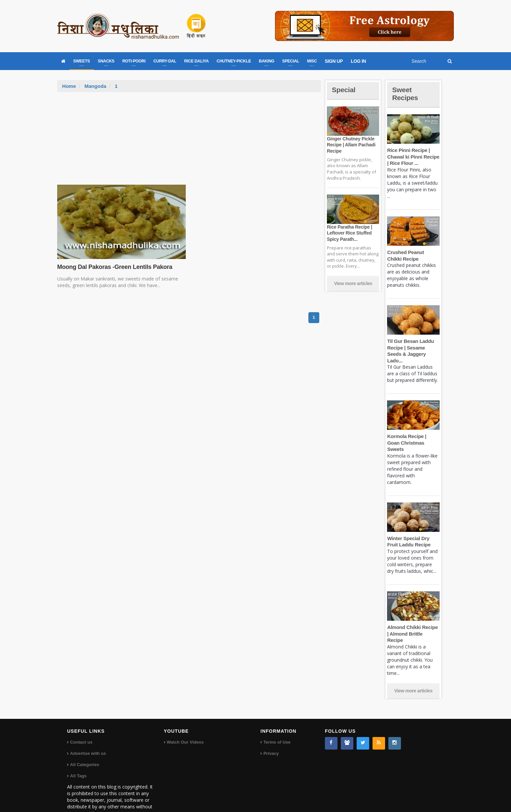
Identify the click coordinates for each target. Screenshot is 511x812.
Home (69, 86)
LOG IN (358, 61)
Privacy (271, 734)
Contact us (81, 723)
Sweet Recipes (406, 94)
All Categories (84, 745)
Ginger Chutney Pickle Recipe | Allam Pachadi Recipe (351, 145)
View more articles (353, 283)
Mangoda (95, 86)
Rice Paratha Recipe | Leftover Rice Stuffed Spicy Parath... (349, 233)
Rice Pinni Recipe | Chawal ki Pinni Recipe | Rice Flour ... (413, 157)
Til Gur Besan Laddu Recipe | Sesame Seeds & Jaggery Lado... (413, 348)
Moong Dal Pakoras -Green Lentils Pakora (114, 267)
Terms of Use (277, 723)
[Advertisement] (189, 142)
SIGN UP (334, 61)
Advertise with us (88, 734)
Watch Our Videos (185, 723)
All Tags (78, 756)
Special (344, 90)
